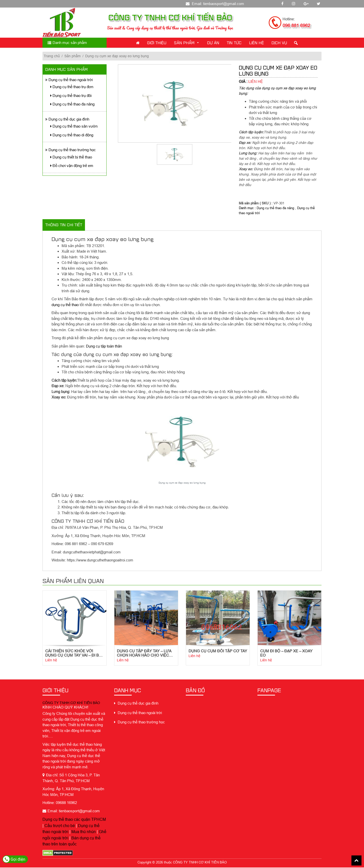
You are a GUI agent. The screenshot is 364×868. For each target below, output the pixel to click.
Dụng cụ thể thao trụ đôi (71, 96)
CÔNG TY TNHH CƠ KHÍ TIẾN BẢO (71, 704)
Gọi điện (14, 859)
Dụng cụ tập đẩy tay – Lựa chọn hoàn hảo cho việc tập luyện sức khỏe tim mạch (144, 654)
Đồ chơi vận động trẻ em (72, 166)
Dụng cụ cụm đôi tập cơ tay (218, 651)
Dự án (213, 43)
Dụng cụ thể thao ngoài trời (69, 80)
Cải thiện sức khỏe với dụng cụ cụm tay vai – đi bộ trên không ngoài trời (74, 654)
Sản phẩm (187, 43)
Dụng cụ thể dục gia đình (67, 119)
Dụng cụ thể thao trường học (71, 150)
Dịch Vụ (279, 43)
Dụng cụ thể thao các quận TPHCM (74, 820)
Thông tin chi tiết (64, 225)
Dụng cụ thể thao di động (72, 135)
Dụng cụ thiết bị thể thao (71, 157)
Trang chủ (52, 56)
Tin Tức (234, 43)
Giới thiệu (157, 43)
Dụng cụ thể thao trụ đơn (72, 87)
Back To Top (356, 860)
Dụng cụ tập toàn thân (104, 346)
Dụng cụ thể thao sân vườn (74, 126)
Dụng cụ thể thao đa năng (72, 104)
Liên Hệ (257, 43)
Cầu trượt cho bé (60, 826)
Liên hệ (51, 661)
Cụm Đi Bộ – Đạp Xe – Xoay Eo (286, 654)
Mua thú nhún (84, 832)
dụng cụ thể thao (65, 305)
